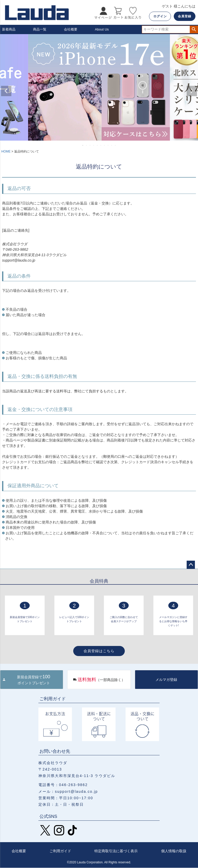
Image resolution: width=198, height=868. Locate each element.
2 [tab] (87, 146)
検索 (194, 30)
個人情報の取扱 (174, 851)
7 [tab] (105, 146)
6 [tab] (101, 146)
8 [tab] (108, 146)
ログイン (160, 16)
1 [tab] (83, 146)
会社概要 (71, 29)
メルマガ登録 (166, 680)
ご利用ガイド (60, 851)
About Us (102, 29)
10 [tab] (115, 146)
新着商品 (9, 29)
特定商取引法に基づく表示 (116, 851)
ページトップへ (191, 565)
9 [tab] (112, 146)
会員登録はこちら (99, 651)
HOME (6, 152)
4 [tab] (94, 146)
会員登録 (185, 16)
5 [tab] (97, 146)
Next (192, 91)
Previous (6, 91)
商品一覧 (40, 29)
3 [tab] (90, 146)
